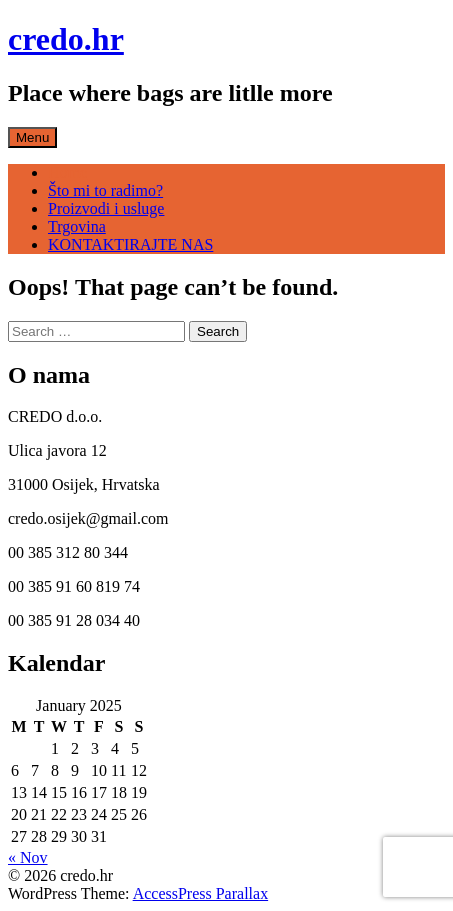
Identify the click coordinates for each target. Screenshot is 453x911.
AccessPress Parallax (201, 893)
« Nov (28, 857)
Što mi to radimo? (105, 190)
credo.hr (66, 39)
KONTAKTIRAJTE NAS (130, 244)
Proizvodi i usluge (106, 208)
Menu (32, 137)
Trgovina (77, 226)
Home (67, 172)
